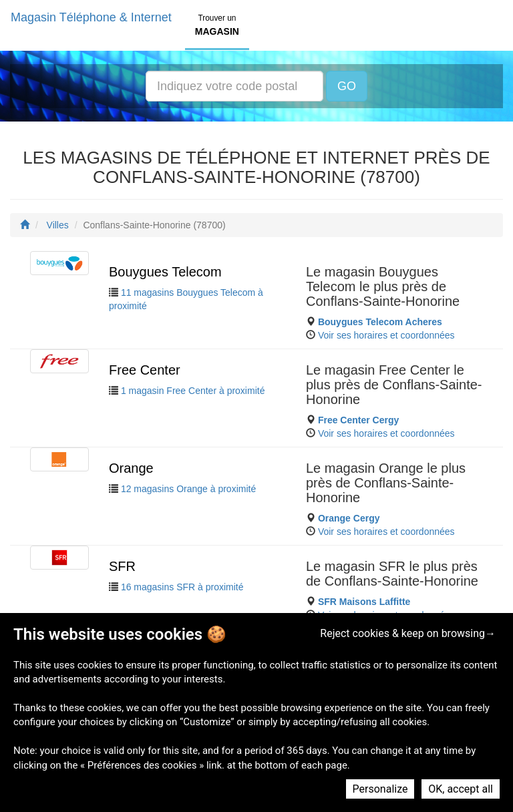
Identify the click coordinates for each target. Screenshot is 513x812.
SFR (122, 566)
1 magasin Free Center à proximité (193, 391)
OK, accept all (461, 789)
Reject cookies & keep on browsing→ (408, 633)
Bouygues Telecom (165, 272)
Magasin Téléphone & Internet (91, 17)
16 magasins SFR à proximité (182, 587)
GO (347, 86)
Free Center (145, 370)
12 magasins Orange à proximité (188, 489)
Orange (131, 468)
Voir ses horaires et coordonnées (386, 335)
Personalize (380, 789)
